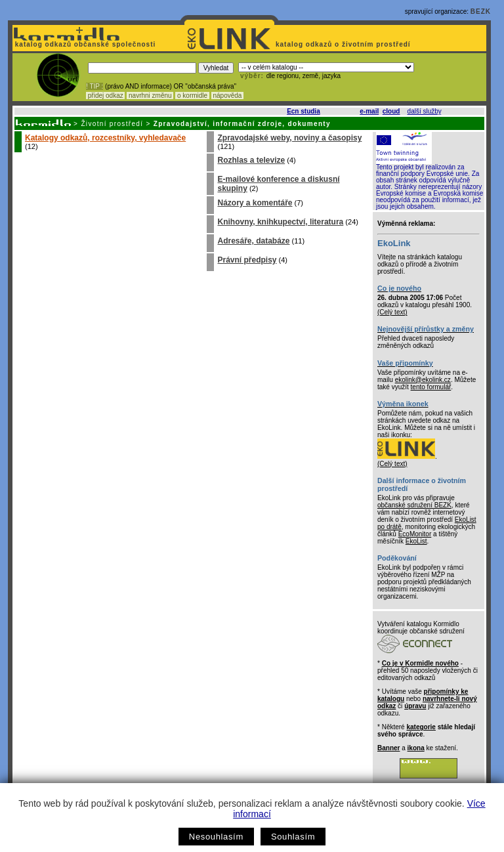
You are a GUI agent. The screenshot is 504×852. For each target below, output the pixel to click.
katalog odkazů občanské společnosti (84, 44)
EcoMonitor (415, 534)
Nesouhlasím (216, 837)
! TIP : (94, 86)
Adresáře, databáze (253, 241)
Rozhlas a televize (251, 160)
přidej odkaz (105, 96)
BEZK (481, 11)
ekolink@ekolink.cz (423, 380)
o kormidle (192, 96)
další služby (425, 111)
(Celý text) (392, 312)
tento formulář (431, 387)
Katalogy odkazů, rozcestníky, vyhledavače (105, 138)
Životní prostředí (112, 124)
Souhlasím (293, 837)
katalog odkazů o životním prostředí (344, 44)
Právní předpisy (247, 260)
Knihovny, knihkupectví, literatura (280, 222)
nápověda (228, 96)
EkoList (416, 541)
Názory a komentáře (255, 203)
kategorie (421, 727)
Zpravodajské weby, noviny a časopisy (289, 138)
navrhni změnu (150, 96)
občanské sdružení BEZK (414, 505)
